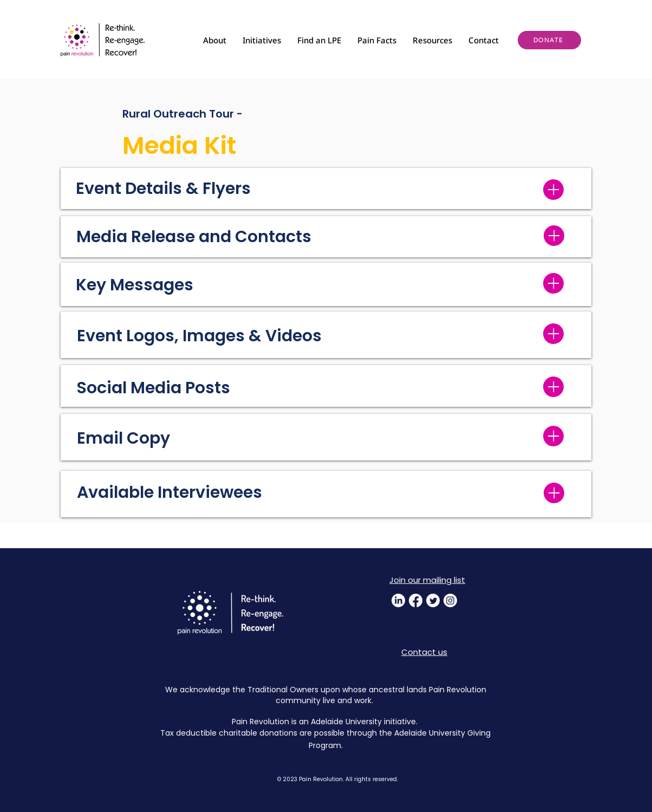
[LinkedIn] (398, 600)
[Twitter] (433, 600)
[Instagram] (450, 600)
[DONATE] (549, 40)
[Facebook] (416, 600)
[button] (215, 40)
